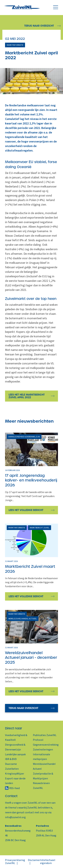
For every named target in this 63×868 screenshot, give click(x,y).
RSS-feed (14, 788)
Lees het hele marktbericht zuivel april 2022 (27, 396)
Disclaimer (34, 860)
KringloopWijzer (15, 774)
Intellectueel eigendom (48, 862)
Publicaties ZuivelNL (45, 735)
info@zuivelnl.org (15, 817)
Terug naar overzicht (39, 26)
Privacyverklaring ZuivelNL (15, 862)
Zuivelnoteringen (43, 750)
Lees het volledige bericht (26, 510)
